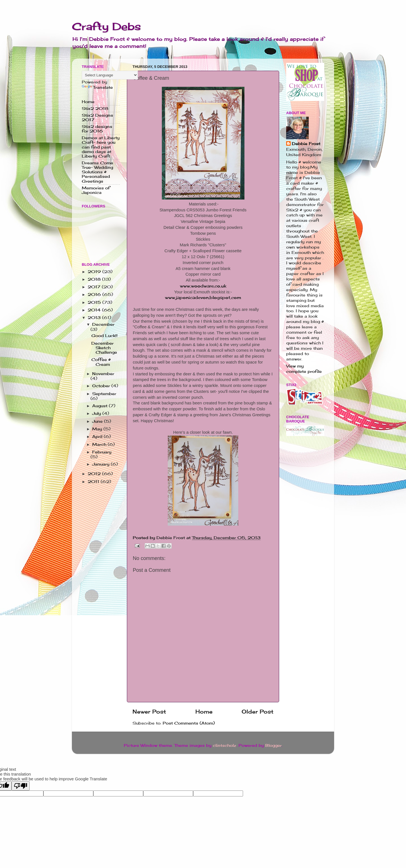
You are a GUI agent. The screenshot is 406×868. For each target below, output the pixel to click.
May (98, 429)
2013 (95, 318)
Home (204, 712)
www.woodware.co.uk (203, 286)
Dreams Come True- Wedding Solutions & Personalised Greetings (97, 172)
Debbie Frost (306, 144)
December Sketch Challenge (104, 348)
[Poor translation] (21, 786)
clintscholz (225, 745)
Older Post (258, 712)
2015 (95, 302)
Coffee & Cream (101, 362)
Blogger (273, 745)
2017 (95, 287)
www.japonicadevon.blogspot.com (203, 297)
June (98, 421)
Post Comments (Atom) (189, 723)
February (102, 452)
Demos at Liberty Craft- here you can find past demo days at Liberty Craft (101, 147)
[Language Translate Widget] (110, 75)
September (104, 394)
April (98, 437)
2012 (95, 474)
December (103, 324)
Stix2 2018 (95, 108)
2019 (95, 272)
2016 (95, 294)
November (103, 374)
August (101, 406)
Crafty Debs (106, 26)
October (102, 386)
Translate (97, 87)
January (101, 464)
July (97, 413)
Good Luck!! (104, 336)
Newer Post (149, 712)
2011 (94, 482)
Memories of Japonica (96, 190)
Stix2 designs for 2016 (97, 129)
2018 (95, 279)
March (100, 444)
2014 (95, 310)
